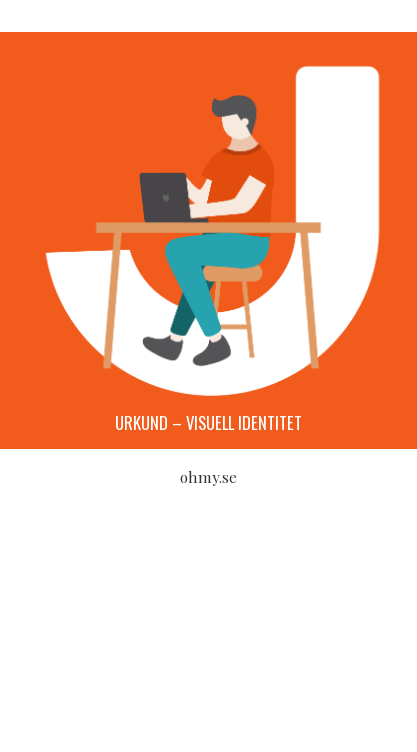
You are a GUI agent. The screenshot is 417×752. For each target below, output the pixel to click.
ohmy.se (208, 477)
